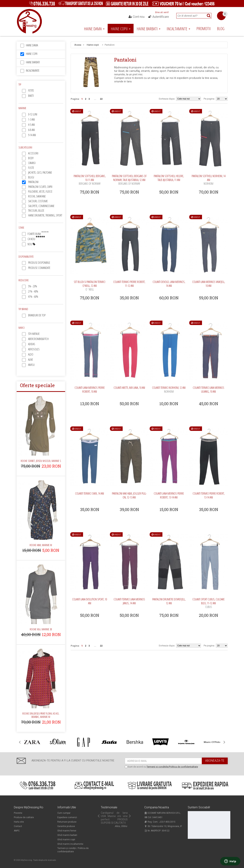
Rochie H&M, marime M (41, 545)
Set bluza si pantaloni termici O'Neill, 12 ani (90, 286)
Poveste (18, 813)
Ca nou (36, 239)
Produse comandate (39, 268)
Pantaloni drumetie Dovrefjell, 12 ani (169, 601)
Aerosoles (34, 349)
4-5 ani (31, 125)
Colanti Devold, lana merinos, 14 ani (169, 284)
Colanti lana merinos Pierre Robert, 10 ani (90, 390)
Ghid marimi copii (66, 840)
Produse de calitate (24, 817)
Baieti (31, 96)
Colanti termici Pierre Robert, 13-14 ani (209, 495)
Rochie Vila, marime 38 (41, 629)
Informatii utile (67, 807)
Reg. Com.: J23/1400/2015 (160, 822)
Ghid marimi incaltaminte (70, 844)
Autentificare (158, 17)
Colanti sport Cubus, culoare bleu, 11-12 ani (208, 603)
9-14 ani (32, 135)
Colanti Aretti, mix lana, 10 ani (129, 388)
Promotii (204, 28)
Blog (221, 28)
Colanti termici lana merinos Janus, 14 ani (129, 601)
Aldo (31, 354)
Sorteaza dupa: (167, 99)
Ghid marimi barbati (67, 835)
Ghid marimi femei (67, 831)
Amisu (31, 365)
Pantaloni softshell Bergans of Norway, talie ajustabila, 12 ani (129, 180)
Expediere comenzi (67, 817)
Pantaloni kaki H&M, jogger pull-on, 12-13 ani (129, 495)
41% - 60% (33, 297)
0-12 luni (33, 114)
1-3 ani (31, 119)
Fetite (31, 90)
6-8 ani (31, 130)
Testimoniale (109, 807)
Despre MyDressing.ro (29, 807)
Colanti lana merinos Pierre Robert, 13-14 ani (169, 495)
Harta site (19, 822)
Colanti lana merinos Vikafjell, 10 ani (209, 284)
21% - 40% (33, 291)
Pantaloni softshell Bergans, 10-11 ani (90, 180)
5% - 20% (33, 286)
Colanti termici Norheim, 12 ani (169, 390)
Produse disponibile (39, 263)
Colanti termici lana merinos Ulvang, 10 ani (208, 390)
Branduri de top (37, 315)
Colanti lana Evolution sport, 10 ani (90, 601)
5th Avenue (34, 334)
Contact (18, 826)
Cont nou (136, 17)
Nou (31, 244)
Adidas (32, 344)
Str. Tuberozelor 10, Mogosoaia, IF (163, 826)
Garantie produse (66, 826)
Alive (31, 360)
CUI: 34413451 (153, 817)
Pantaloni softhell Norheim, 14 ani (209, 180)
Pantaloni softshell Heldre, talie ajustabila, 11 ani (169, 178)
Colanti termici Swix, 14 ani (90, 493)
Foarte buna (38, 234)
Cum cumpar (64, 813)
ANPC (17, 831)
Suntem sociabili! (199, 807)
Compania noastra (157, 807)
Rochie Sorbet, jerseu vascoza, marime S (41, 461)
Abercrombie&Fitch (38, 339)
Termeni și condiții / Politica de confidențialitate (73, 850)
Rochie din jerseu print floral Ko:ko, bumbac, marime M (41, 715)
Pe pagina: (209, 99)
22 (101, 99)
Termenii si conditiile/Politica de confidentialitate (172, 767)
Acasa (78, 45)
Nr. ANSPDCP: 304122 (157, 831)
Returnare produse (67, 822)
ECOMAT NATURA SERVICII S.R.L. (163, 813)
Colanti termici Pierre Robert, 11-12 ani (129, 284)
